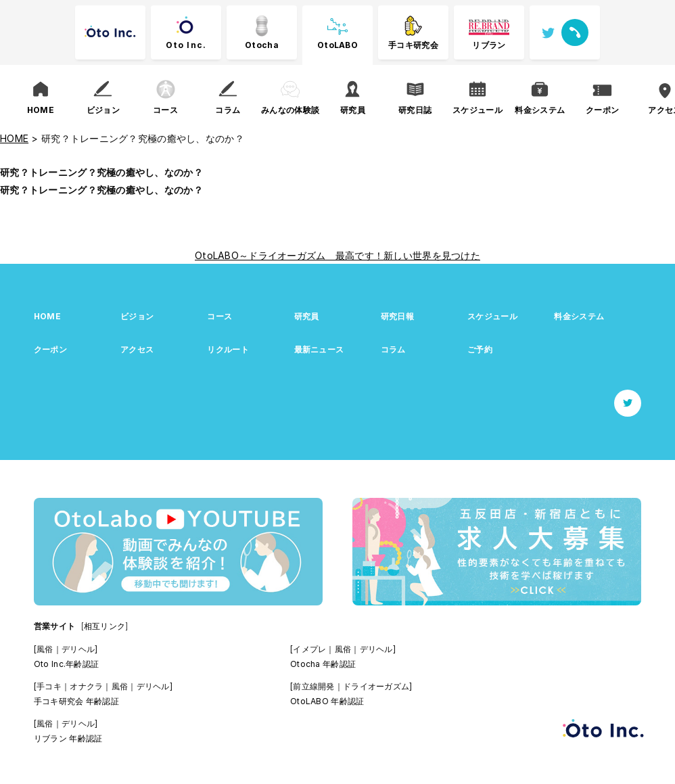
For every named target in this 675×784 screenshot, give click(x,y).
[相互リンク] (105, 626)
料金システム (579, 316)
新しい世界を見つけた (432, 255)
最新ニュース (319, 349)
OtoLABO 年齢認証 (327, 701)
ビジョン (137, 316)
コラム (393, 349)
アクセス (137, 349)
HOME (47, 316)
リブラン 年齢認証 (68, 738)
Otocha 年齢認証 (323, 664)
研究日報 (397, 316)
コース (219, 316)
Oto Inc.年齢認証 (66, 664)
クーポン (50, 349)
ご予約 (480, 349)
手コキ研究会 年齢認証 (76, 701)
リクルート (228, 349)
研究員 (307, 316)
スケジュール (492, 316)
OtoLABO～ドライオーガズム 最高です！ (289, 255)
